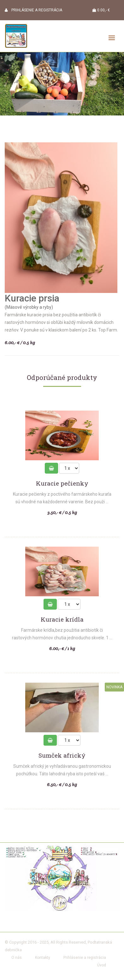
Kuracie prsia (32, 298)
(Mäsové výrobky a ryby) (29, 307)
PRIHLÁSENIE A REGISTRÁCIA (33, 10)
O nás (17, 958)
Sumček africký (62, 756)
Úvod (102, 965)
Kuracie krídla (62, 620)
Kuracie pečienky (62, 484)
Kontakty (43, 958)
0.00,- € (101, 10)
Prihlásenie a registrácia (85, 958)
